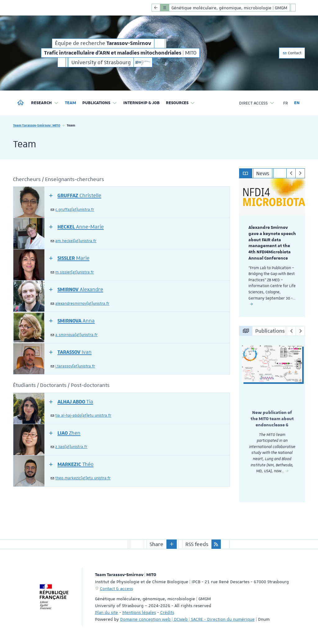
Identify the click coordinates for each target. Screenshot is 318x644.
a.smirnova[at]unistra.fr (76, 335)
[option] (272, 248)
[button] (75, 195)
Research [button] (45, 103)
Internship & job (141, 103)
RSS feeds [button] (197, 544)
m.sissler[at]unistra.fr (75, 272)
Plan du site (107, 612)
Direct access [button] (257, 103)
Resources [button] (181, 103)
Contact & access (116, 588)
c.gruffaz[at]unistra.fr (75, 210)
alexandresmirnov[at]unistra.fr (82, 304)
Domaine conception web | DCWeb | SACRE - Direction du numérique (187, 619)
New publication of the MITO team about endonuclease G (272, 419)
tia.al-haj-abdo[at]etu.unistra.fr (83, 415)
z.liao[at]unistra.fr (71, 447)
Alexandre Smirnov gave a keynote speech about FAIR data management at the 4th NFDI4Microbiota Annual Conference (272, 243)
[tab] (121, 202)
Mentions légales (139, 612)
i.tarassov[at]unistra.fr (75, 366)
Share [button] (157, 544)
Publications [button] (100, 103)
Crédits (167, 612)
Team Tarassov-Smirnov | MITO (37, 125)
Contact (292, 53)
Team (70, 103)
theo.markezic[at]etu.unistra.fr (83, 478)
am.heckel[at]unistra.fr (76, 241)
